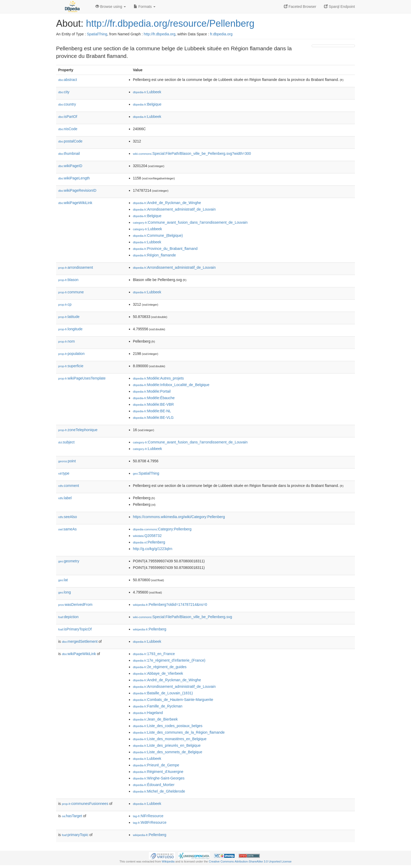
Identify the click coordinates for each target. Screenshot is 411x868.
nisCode (68, 129)
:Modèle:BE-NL (152, 411)
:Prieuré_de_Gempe (156, 765)
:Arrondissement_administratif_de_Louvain (174, 209)
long (64, 592)
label (65, 498)
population (71, 354)
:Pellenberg (149, 542)
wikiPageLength (74, 178)
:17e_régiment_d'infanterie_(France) (169, 660)
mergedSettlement (80, 641)
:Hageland (148, 713)
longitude (70, 329)
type (64, 473)
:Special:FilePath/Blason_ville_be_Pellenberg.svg (182, 617)
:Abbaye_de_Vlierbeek (158, 673)
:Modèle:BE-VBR (153, 404)
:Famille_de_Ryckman (158, 706)
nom (66, 341)
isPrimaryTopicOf (75, 629)
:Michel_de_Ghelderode (159, 791)
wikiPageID (70, 166)
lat (63, 580)
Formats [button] (145, 7)
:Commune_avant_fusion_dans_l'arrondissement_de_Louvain (190, 222)
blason (68, 280)
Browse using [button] (111, 7)
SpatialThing (97, 34)
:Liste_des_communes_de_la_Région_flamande (179, 732)
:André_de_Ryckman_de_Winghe (167, 203)
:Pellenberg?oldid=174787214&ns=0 (170, 605)
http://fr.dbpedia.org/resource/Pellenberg (170, 23)
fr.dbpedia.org (221, 34)
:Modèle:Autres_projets (158, 378)
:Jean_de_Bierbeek (155, 719)
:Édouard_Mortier (154, 785)
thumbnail (69, 153)
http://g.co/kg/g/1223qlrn (153, 549)
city (64, 92)
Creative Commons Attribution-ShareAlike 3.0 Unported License (250, 861)
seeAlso (68, 517)
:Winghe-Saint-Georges (159, 778)
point (67, 461)
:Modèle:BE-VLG (153, 417)
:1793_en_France (154, 654)
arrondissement (76, 267)
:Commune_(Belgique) (158, 235)
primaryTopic (75, 835)
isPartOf (68, 117)
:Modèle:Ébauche (154, 398)
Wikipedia (168, 861)
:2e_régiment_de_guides (160, 667)
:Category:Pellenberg (162, 529)
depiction (68, 617)
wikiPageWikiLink (75, 203)
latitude (69, 317)
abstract (68, 80)
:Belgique (147, 104)
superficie (71, 366)
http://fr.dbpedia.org (159, 34)
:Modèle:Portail (152, 391)
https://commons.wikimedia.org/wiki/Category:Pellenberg (179, 517)
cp (65, 304)
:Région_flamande (154, 255)
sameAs (67, 529)
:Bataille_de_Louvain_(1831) (163, 693)
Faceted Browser (300, 7)
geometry (69, 561)
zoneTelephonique (78, 430)
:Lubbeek (147, 92)
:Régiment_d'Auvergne (158, 772)
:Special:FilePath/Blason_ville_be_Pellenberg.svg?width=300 (192, 153)
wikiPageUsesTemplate (82, 378)
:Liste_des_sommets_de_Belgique (167, 752)
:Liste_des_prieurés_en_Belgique (167, 745)
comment (69, 486)
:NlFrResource (148, 816)
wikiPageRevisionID (77, 190)
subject (66, 442)
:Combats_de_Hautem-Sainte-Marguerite (173, 700)
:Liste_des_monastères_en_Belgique (170, 739)
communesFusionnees (85, 804)
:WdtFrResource (150, 822)
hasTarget (72, 816)
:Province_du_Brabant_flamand (165, 249)
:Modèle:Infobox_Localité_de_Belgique (171, 385)
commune (71, 292)
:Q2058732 (147, 536)
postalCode (70, 141)
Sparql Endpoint (339, 7)
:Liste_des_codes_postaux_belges (168, 726)
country (67, 104)
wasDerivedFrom (75, 605)
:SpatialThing (146, 473)
